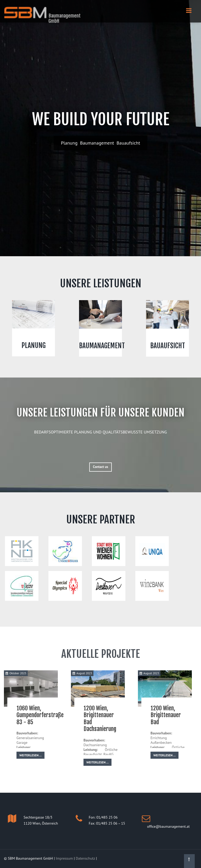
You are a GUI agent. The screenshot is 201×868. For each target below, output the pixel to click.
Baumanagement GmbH (65, 18)
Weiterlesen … (30, 755)
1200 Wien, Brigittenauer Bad (166, 715)
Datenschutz (85, 858)
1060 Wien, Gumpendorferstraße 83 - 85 (40, 715)
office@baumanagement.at (168, 826)
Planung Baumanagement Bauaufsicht (101, 143)
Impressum (64, 858)
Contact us (100, 467)
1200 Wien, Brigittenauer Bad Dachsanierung (100, 718)
